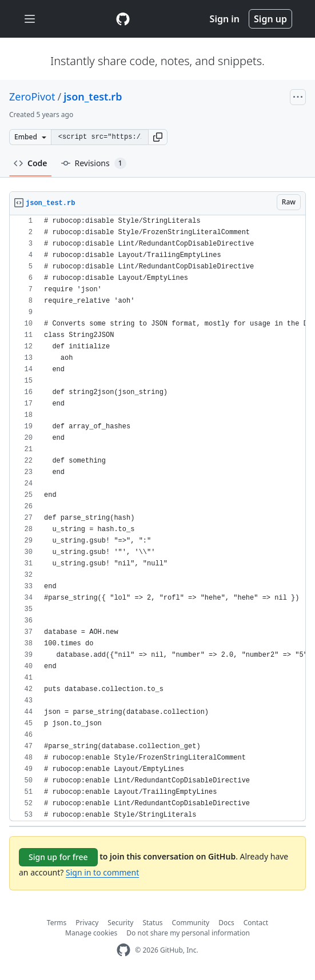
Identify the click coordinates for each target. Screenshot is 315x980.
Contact (256, 923)
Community (191, 923)
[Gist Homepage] (123, 19)
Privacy (87, 923)
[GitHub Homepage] (123, 950)
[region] (157, 518)
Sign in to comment (102, 872)
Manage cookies (91, 933)
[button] (158, 137)
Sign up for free (58, 857)
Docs (226, 923)
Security (120, 923)
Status (152, 923)
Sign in (225, 19)
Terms (57, 923)
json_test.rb (93, 97)
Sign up (270, 19)
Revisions (94, 163)
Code (31, 163)
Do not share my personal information (188, 933)
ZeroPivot (32, 97)
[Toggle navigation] (30, 19)
